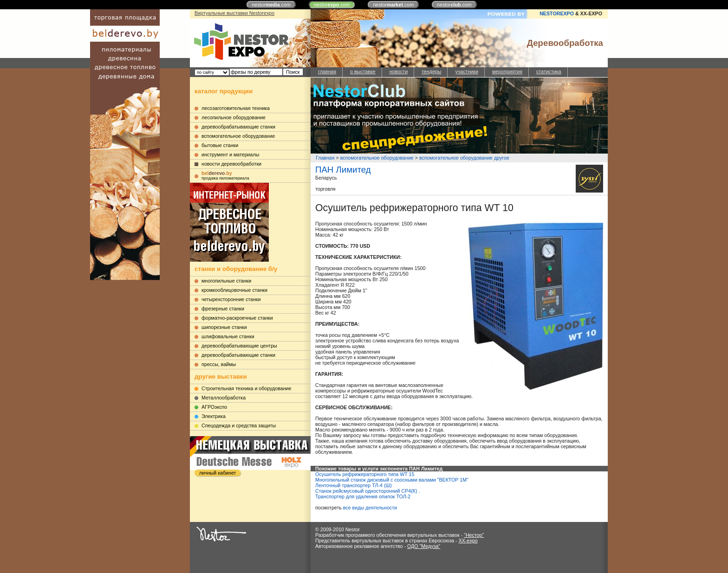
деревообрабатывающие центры (239, 346)
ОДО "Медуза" (424, 546)
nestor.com (271, 5)
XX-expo (468, 541)
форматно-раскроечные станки (237, 318)
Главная (325, 158)
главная (327, 71)
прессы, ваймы (219, 364)
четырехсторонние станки (231, 299)
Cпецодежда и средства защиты (239, 425)
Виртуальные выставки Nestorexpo (234, 13)
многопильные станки (226, 281)
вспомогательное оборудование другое (464, 158)
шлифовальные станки (228, 336)
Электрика (214, 416)
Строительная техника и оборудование (246, 388)
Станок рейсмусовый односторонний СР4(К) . (367, 491)
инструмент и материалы (230, 155)
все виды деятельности (370, 508)
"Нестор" (474, 535)
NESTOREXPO (557, 13)
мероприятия (507, 71)
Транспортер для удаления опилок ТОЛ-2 (363, 496)
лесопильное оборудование (234, 117)
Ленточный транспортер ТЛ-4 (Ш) (354, 485)
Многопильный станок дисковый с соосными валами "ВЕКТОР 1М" (392, 480)
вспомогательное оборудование (238, 136)
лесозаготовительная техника (236, 108)
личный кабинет (218, 473)
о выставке (363, 71)
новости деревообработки (231, 164)
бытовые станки (220, 145)
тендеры (431, 71)
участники (466, 71)
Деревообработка (565, 43)
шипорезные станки (224, 327)
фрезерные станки (223, 309)
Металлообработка (224, 398)
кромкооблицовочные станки (234, 290)
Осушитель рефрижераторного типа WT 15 (365, 474)
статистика (549, 71)
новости (399, 71)
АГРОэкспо (214, 407)
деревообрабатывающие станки (238, 127)
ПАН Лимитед (343, 170)
